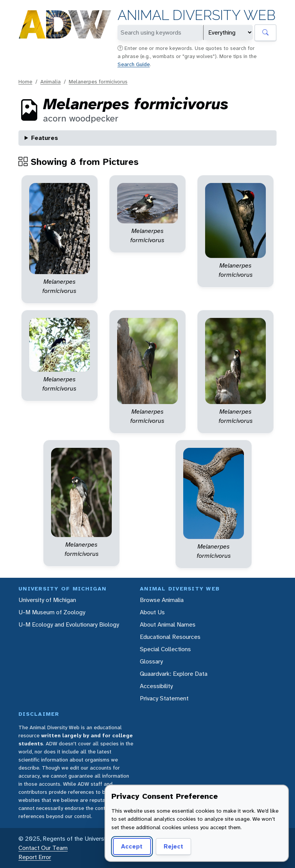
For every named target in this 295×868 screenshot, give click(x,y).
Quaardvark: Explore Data (174, 674)
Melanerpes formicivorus (98, 81)
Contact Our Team (43, 848)
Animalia (51, 81)
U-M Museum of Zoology (52, 612)
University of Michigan (47, 600)
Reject (173, 846)
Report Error (35, 857)
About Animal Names (168, 624)
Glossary (151, 661)
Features (45, 138)
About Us (152, 612)
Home (25, 81)
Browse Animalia (162, 600)
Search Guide (134, 64)
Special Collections (165, 649)
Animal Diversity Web (196, 15)
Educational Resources (170, 637)
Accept (132, 846)
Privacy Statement (164, 698)
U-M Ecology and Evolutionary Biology (69, 624)
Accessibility (156, 686)
